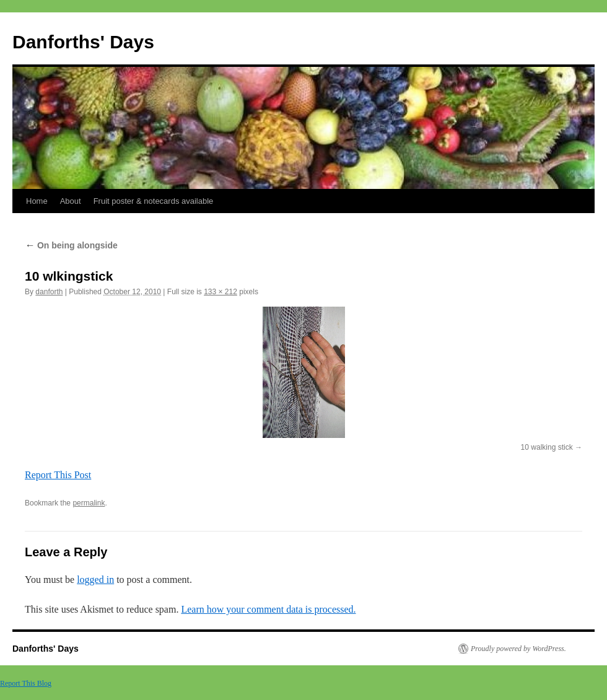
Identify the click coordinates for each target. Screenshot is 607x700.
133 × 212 (221, 292)
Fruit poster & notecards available (154, 201)
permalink (89, 503)
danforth (49, 292)
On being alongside (71, 245)
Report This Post (58, 475)
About (71, 201)
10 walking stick (547, 447)
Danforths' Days (83, 42)
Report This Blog (26, 683)
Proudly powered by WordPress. (518, 649)
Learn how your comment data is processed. (268, 609)
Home (37, 201)
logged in (95, 580)
